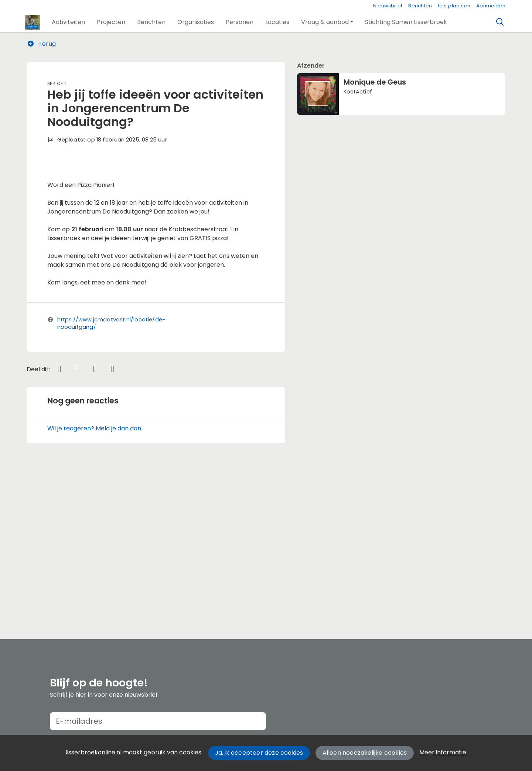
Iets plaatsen (454, 6)
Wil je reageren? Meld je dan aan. (95, 582)
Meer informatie (443, 752)
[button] (68, 22)
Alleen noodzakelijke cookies (365, 753)
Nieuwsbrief (388, 6)
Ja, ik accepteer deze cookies (259, 753)
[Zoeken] (500, 22)
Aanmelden (491, 6)
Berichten (420, 6)
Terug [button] (41, 44)
